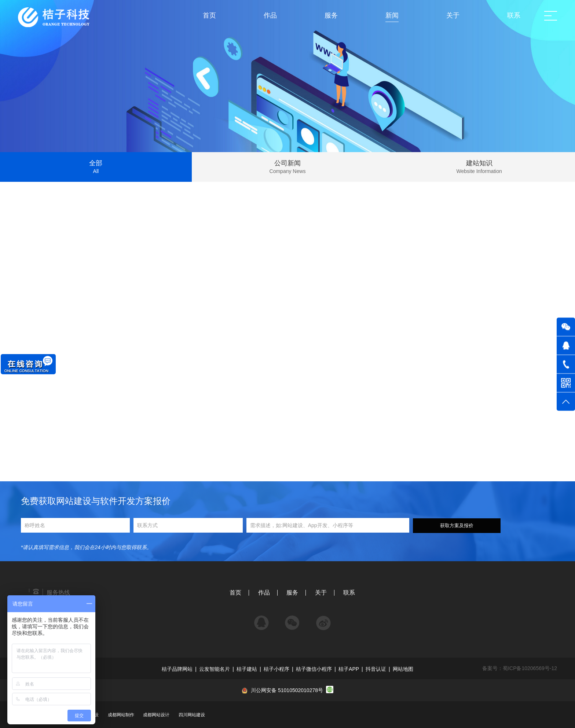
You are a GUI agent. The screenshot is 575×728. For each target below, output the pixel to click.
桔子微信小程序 (314, 669)
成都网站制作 (121, 715)
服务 (292, 593)
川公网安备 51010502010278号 (287, 690)
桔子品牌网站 (177, 669)
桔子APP (349, 669)
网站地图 (403, 669)
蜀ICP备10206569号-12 (530, 668)
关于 (321, 593)
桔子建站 (247, 669)
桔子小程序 (276, 669)
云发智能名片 (215, 669)
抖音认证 (376, 669)
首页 (235, 593)
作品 (264, 593)
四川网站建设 (192, 715)
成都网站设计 (156, 715)
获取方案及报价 (457, 525)
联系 (349, 593)
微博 (323, 619)
